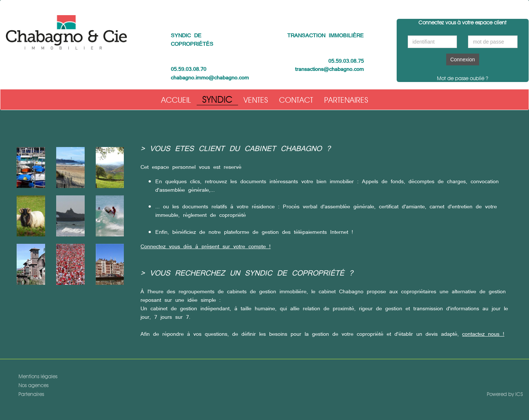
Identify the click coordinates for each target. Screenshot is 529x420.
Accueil (176, 100)
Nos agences (33, 387)
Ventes (256, 100)
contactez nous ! (483, 334)
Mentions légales (38, 378)
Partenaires (346, 100)
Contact (296, 100)
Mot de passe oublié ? (462, 78)
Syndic (217, 99)
